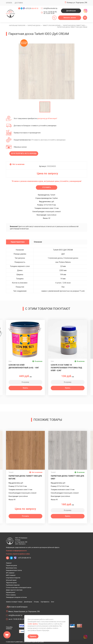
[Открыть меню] (85, 18)
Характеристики (18, 242)
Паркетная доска (11, 566)
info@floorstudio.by (50, 8)
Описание (38, 242)
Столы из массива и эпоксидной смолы (19, 588)
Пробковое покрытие (13, 585)
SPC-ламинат (10, 573)
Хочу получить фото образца (24, 153)
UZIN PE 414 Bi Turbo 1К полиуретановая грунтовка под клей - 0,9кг (66, 368)
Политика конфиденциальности (16, 551)
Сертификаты (45, 602)
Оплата (9, 3)
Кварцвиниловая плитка (14, 570)
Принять (33, 636)
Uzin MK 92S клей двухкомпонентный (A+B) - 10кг (24, 366)
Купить (25, 388)
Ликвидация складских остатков (16, 597)
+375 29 (32, 8)
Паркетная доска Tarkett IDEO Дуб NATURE (25, 477)
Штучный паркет (11, 580)
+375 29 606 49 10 (24, 558)
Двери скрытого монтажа (14, 590)
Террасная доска (11, 583)
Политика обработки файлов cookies (18, 554)
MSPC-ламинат (11, 575)
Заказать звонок (70, 18)
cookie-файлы (33, 624)
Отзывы (36, 602)
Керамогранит (11, 592)
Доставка (19, 3)
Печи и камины (11, 595)
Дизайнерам (71, 11)
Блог (53, 602)
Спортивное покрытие (13, 578)
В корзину (25, 382)
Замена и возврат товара (14, 602)
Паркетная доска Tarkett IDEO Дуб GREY (67, 477)
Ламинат (9, 563)
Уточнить (47, 187)
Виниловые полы (11, 568)
